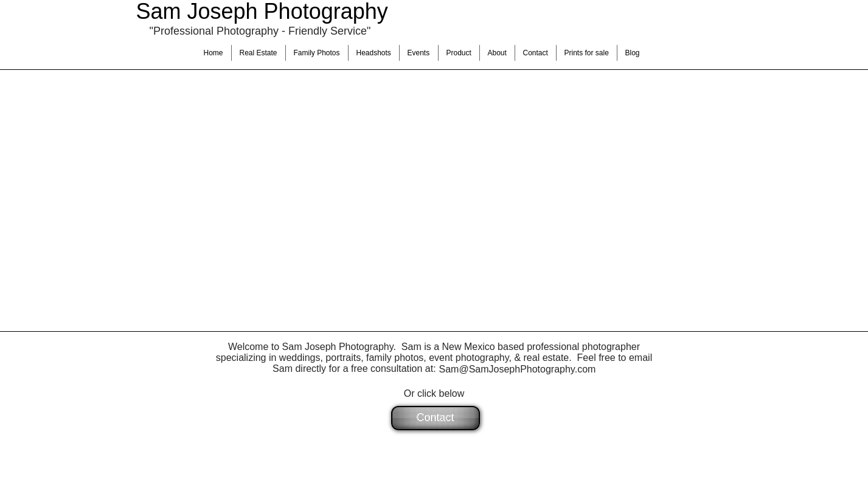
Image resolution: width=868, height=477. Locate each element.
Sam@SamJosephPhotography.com (518, 369)
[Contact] (436, 418)
